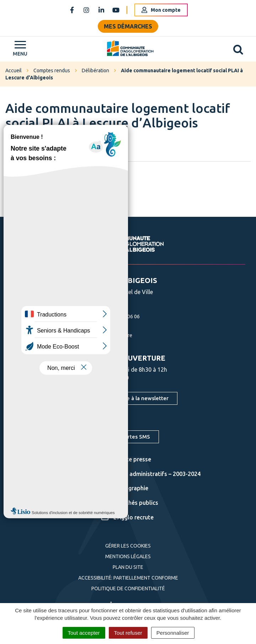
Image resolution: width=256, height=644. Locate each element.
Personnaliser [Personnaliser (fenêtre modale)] (173, 633)
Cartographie (125, 488)
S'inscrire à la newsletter (138, 398)
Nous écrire (111, 335)
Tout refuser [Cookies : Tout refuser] (128, 633)
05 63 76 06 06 (115, 316)
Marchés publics (130, 503)
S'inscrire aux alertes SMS (118, 437)
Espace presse (126, 459)
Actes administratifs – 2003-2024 (151, 474)
